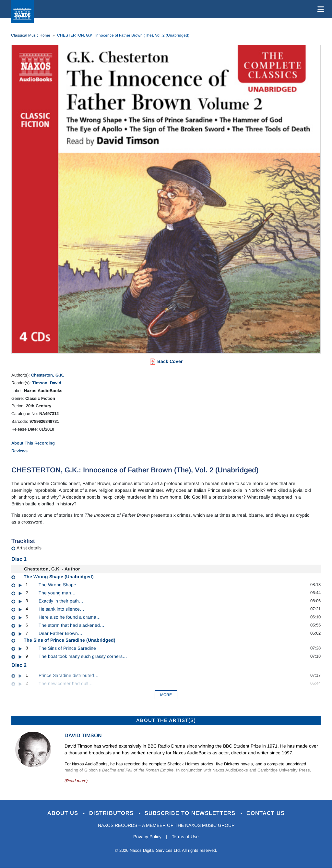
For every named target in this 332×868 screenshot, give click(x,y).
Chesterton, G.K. (48, 375)
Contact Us (266, 813)
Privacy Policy (147, 837)
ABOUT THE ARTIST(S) (166, 720)
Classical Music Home (31, 35)
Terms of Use (185, 837)
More (166, 695)
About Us (63, 813)
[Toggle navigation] (319, 9)
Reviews (19, 451)
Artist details (29, 548)
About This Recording (33, 443)
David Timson (83, 735)
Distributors (112, 813)
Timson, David (47, 383)
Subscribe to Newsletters (191, 813)
